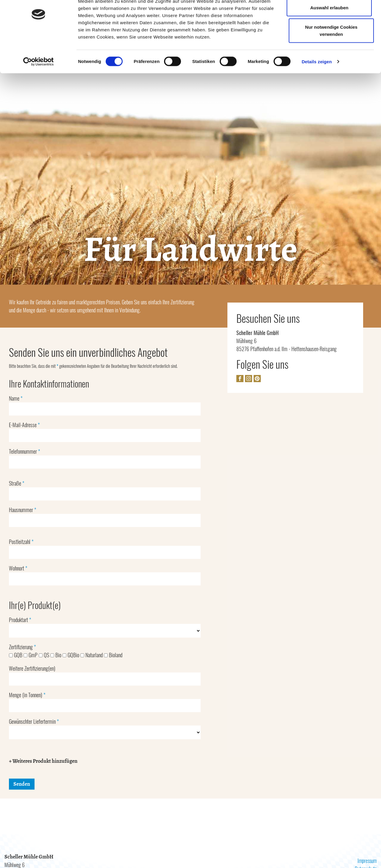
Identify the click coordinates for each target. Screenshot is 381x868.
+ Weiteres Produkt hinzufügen (43, 761)
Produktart (20, 620)
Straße (17, 483)
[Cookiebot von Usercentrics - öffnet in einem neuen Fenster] (39, 89)
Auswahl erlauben (329, 35)
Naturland (92, 655)
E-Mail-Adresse (24, 425)
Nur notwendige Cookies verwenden (331, 58)
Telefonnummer (25, 452)
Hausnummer (23, 510)
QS (44, 655)
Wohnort (18, 568)
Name (16, 399)
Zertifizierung (22, 647)
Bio (56, 655)
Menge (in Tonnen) (27, 695)
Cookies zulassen (329, 16)
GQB (16, 655)
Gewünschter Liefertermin (34, 722)
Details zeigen (317, 89)
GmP (31, 655)
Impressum (366, 861)
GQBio (71, 655)
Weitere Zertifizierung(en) (32, 669)
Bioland (113, 655)
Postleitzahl (21, 542)
